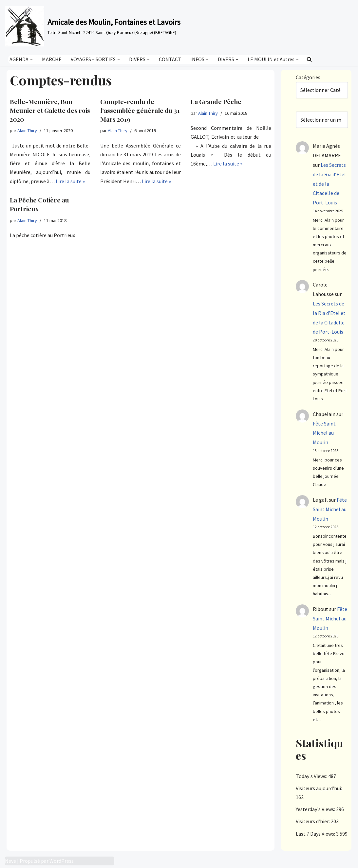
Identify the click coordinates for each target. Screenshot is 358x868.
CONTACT (170, 59)
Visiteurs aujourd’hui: (319, 788)
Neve (10, 861)
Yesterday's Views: (316, 809)
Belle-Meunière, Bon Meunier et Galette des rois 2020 (50, 110)
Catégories (308, 77)
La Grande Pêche (216, 101)
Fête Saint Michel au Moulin (324, 433)
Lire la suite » (70, 181)
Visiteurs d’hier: (313, 821)
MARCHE (52, 59)
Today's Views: (312, 776)
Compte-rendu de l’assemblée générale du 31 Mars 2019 (140, 110)
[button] (31, 59)
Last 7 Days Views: (316, 834)
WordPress (62, 861)
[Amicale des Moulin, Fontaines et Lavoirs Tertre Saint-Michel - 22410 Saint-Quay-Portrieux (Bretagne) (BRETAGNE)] (93, 26)
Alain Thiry (27, 130)
